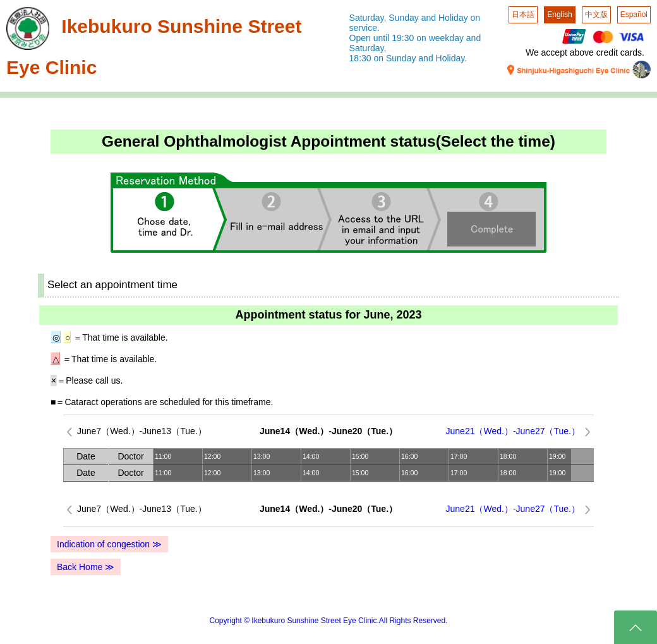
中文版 (596, 15)
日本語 (523, 15)
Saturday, (368, 18)
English (559, 15)
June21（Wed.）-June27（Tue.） (513, 431)
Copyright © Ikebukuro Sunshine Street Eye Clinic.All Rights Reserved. (328, 621)
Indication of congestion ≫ (109, 544)
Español (634, 15)
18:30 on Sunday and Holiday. (408, 58)
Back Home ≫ (86, 567)
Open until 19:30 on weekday (407, 38)
